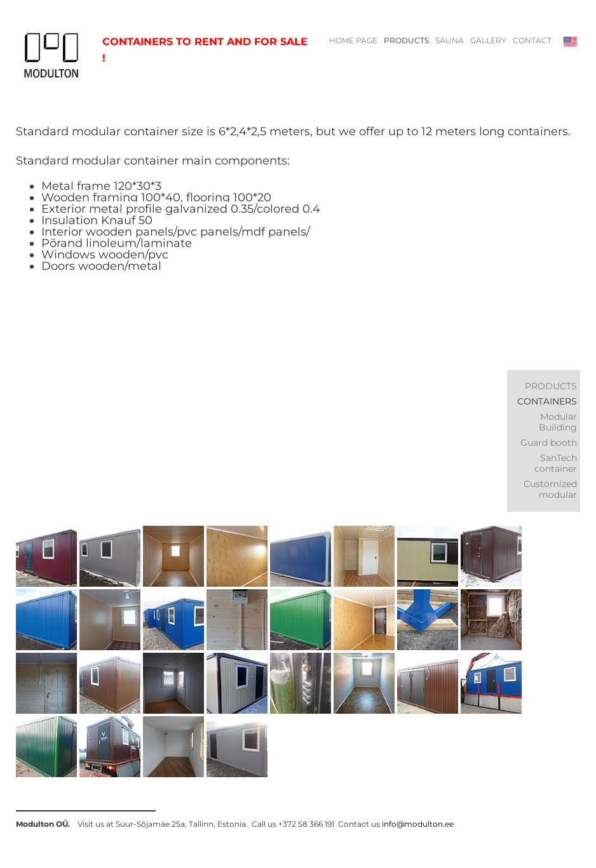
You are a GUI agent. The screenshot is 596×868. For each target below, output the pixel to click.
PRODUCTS (406, 41)
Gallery (488, 41)
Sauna (450, 41)
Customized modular (550, 489)
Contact (532, 41)
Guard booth (549, 443)
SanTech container (556, 463)
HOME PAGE (353, 41)
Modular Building (558, 422)
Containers (547, 401)
